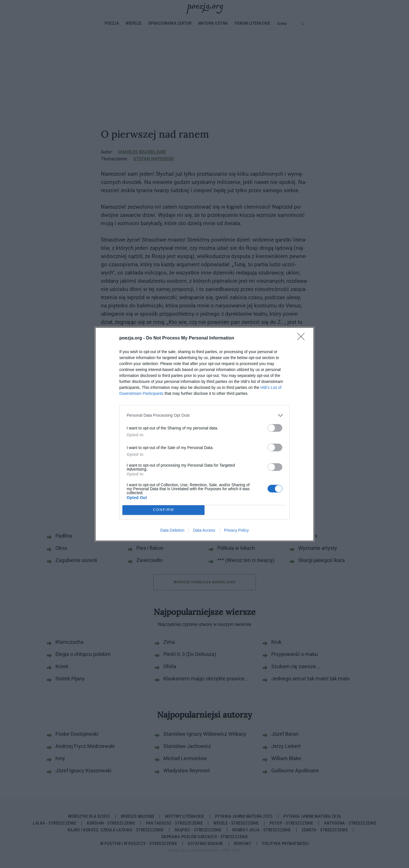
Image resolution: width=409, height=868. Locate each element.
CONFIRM (163, 510)
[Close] (303, 338)
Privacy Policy (236, 530)
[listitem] (204, 415)
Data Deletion (172, 530)
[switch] (275, 428)
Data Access (204, 530)
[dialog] (204, 434)
